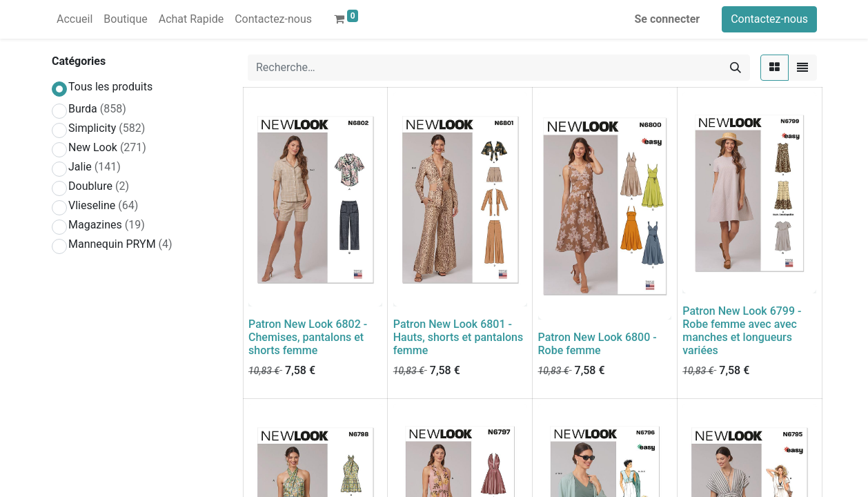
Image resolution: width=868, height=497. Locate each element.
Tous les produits (110, 87)
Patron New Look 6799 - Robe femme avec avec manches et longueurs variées (742, 331)
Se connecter (668, 19)
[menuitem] (75, 19)
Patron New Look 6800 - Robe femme (598, 344)
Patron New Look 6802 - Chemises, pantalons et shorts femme (308, 337)
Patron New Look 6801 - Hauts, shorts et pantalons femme (458, 337)
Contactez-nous (769, 19)
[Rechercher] (736, 68)
